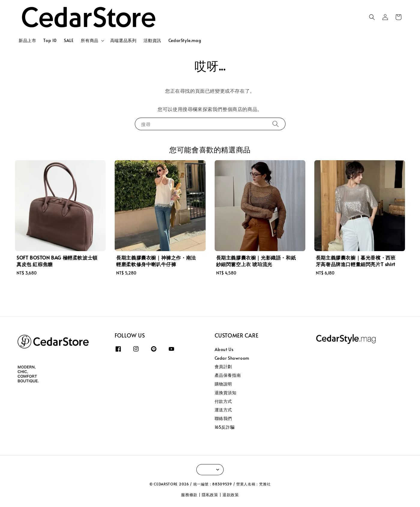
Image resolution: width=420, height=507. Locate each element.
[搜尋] (276, 124)
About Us (224, 349)
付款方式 (223, 401)
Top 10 (50, 40)
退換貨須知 (226, 393)
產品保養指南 (228, 375)
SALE (69, 40)
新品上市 (27, 40)
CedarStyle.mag (185, 40)
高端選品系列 (123, 40)
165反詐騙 (225, 427)
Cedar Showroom (232, 358)
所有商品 (89, 40)
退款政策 (231, 495)
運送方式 (223, 410)
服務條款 (189, 495)
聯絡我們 (223, 418)
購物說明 (223, 384)
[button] (372, 17)
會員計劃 (223, 366)
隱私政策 (210, 495)
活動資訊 (152, 40)
